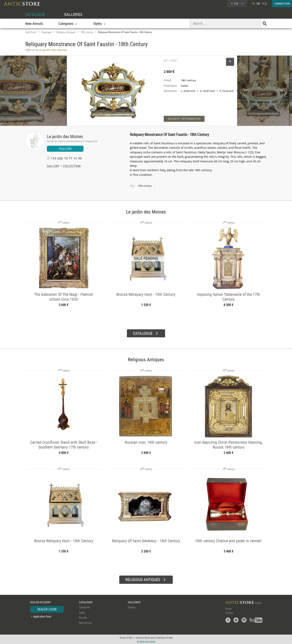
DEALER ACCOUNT (41, 602)
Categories (85, 607)
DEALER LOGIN (47, 609)
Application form (42, 616)
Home (228, 608)
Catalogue (46, 32)
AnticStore (31, 32)
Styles (82, 612)
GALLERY (53, 167)
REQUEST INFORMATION (184, 119)
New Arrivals (34, 23)
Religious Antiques (66, 32)
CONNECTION (282, 4)
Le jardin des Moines (65, 136)
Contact (229, 612)
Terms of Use (126, 637)
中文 (264, 4)
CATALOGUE (35, 14)
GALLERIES (73, 14)
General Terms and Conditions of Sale (154, 637)
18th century (87, 32)
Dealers (132, 607)
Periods (83, 617)
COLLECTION (72, 167)
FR (253, 4)
